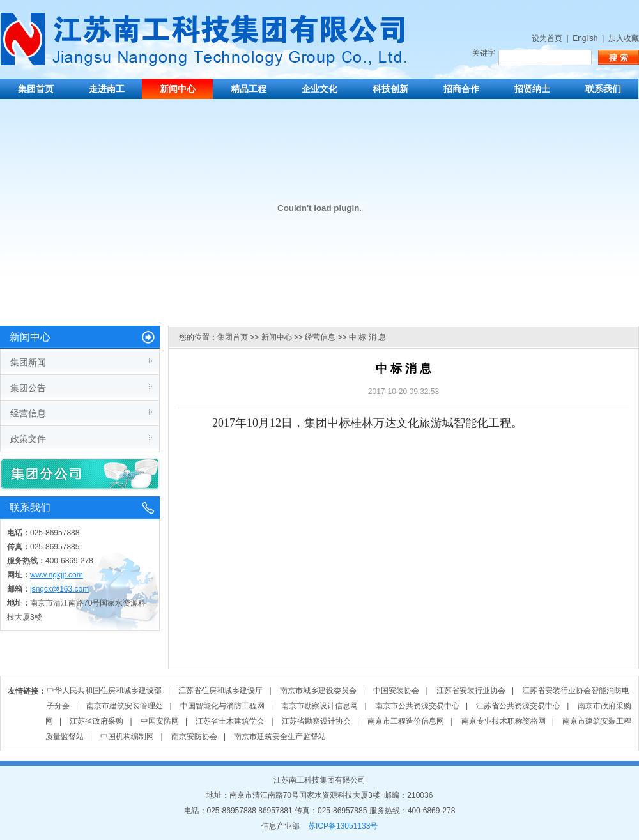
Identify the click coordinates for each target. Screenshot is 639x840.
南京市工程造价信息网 (406, 721)
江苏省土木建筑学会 (230, 721)
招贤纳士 (532, 89)
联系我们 (603, 89)
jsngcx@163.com (59, 589)
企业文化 (319, 89)
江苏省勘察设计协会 (316, 721)
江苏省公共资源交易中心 (518, 706)
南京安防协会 (194, 737)
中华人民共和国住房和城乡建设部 (104, 691)
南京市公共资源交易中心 (417, 706)
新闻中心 (178, 89)
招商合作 (461, 89)
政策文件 (28, 439)
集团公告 (28, 388)
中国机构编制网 (127, 737)
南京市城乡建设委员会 (318, 691)
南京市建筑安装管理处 (125, 706)
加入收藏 (624, 38)
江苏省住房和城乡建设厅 (220, 691)
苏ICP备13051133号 (343, 826)
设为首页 (547, 38)
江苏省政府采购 (96, 721)
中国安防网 (160, 721)
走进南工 (107, 89)
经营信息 (28, 413)
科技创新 (390, 89)
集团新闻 (28, 362)
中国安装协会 (396, 691)
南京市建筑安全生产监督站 (280, 737)
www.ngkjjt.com (57, 575)
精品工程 (249, 89)
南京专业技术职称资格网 (504, 721)
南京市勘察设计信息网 (319, 706)
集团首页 (36, 89)
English (585, 38)
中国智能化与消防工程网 (222, 706)
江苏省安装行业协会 (471, 691)
